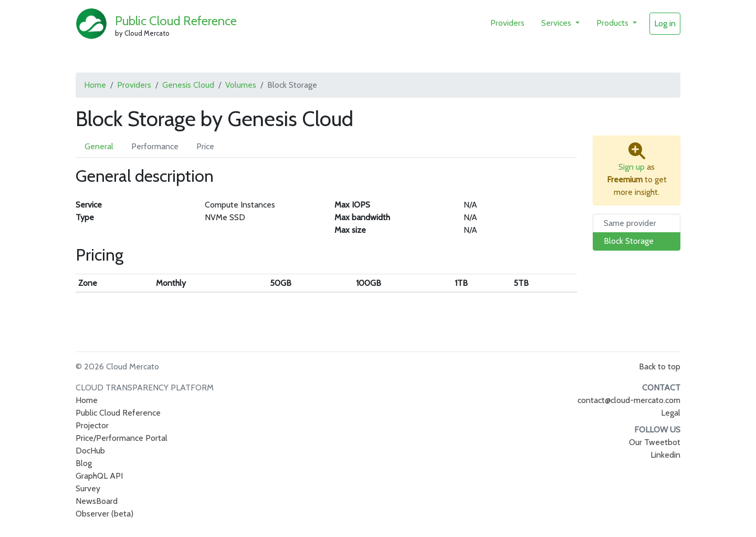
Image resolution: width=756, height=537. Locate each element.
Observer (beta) (104, 514)
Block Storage (629, 241)
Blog (84, 463)
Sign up (632, 167)
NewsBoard (97, 501)
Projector (92, 425)
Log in (665, 23)
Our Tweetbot (655, 442)
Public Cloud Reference (176, 21)
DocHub (90, 451)
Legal (671, 413)
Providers (507, 23)
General (99, 146)
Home (95, 85)
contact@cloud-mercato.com (629, 400)
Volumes (241, 85)
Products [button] (613, 23)
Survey (88, 488)
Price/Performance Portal (122, 438)
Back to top (660, 366)
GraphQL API (99, 476)
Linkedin (665, 455)
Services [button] (557, 23)
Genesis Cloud (188, 85)
